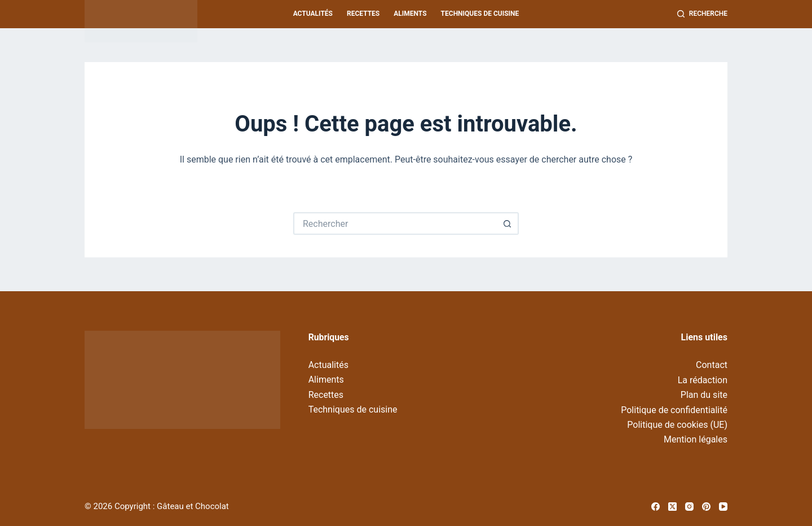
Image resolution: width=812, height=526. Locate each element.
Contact (712, 365)
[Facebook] (656, 507)
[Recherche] (702, 14)
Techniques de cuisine (480, 14)
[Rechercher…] (395, 223)
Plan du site (704, 395)
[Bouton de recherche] (507, 223)
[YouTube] (723, 507)
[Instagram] (689, 507)
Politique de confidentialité (674, 410)
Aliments (410, 14)
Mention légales (696, 439)
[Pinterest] (706, 507)
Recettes (363, 14)
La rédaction (703, 380)
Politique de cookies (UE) (677, 425)
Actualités (313, 14)
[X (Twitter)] (672, 507)
